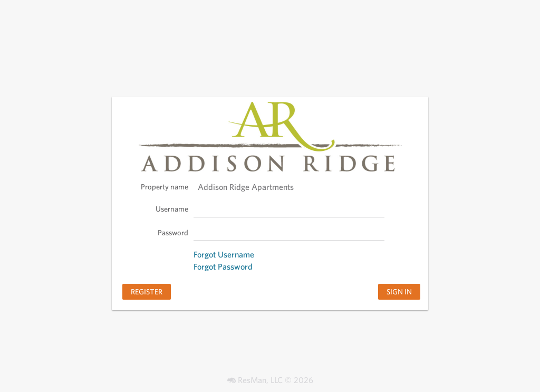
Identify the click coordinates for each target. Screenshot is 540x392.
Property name (165, 187)
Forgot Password (223, 267)
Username (172, 209)
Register (147, 291)
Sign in (399, 291)
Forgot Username (224, 255)
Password (173, 232)
